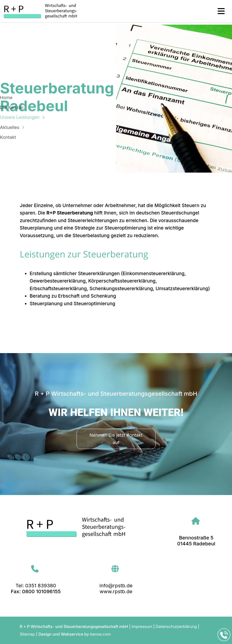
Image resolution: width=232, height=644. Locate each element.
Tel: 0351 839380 (36, 586)
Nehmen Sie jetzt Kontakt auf (116, 439)
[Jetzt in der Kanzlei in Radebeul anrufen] (224, 635)
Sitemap (27, 634)
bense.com (100, 634)
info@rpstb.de (116, 586)
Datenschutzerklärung (176, 626)
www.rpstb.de (116, 591)
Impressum (142, 626)
